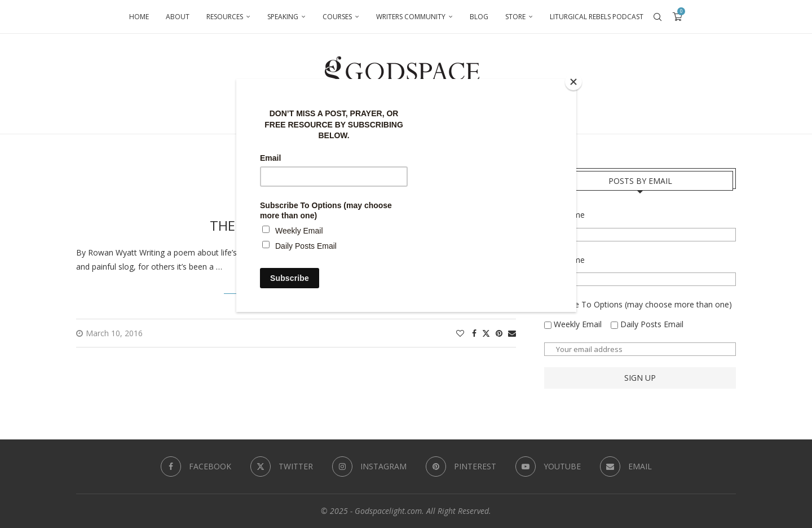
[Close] (573, 82)
